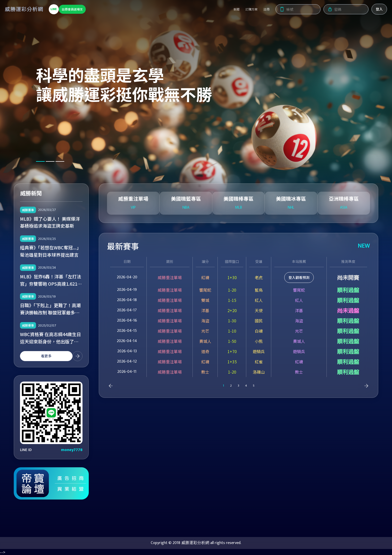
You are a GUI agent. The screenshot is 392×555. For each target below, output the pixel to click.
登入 (374, 10)
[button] (40, 161)
